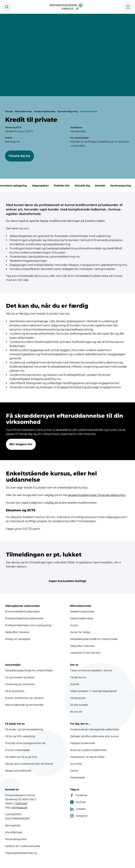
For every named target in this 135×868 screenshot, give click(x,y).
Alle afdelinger (14, 832)
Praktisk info (67, 186)
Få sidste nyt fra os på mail (21, 757)
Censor (74, 771)
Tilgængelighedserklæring (21, 853)
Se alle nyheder (79, 705)
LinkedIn (78, 809)
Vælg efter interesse (17, 632)
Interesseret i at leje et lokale (87, 757)
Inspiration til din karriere (85, 653)
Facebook (79, 795)
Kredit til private (89, 111)
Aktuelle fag (88, 186)
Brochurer (76, 712)
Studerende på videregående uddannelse (95, 729)
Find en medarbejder (18, 750)
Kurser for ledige (80, 632)
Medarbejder (78, 777)
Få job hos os (78, 677)
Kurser (74, 625)
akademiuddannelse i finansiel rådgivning (97, 499)
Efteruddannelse (23, 111)
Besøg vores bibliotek (18, 771)
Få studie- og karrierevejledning (24, 729)
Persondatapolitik (16, 839)
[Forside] (68, 7)
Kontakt (106, 186)
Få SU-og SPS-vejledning (20, 736)
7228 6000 (21, 803)
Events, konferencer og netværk (24, 698)
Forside (9, 111)
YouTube (78, 802)
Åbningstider (13, 825)
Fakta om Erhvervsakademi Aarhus (91, 670)
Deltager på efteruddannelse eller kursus (94, 736)
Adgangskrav (46, 186)
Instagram (79, 816)
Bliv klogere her (21, 448)
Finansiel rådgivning (68, 111)
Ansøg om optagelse (18, 639)
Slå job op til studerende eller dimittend (29, 764)
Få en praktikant (15, 691)
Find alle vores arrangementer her (25, 743)
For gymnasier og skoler (20, 677)
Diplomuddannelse (82, 618)
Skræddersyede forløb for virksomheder (94, 639)
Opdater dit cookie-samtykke (23, 846)
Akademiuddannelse (45, 111)
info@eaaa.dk (19, 808)
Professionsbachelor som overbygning (28, 625)
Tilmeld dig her (20, 156)
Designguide (78, 698)
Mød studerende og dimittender (24, 705)
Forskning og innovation (20, 684)
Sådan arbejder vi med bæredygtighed (93, 691)
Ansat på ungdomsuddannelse (88, 750)
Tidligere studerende (82, 743)
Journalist (76, 764)
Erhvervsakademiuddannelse (22, 611)
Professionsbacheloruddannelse (24, 618)
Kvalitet (75, 684)
